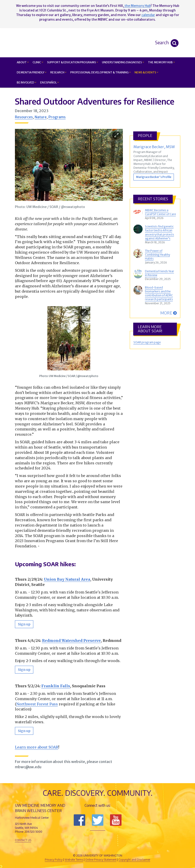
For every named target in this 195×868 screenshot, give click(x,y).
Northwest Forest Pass (37, 704)
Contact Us (23, 840)
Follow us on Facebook (79, 820)
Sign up (24, 624)
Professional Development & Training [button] (101, 72)
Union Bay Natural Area (67, 579)
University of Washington (117, 848)
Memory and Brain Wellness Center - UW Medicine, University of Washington (125, 42)
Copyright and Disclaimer (134, 860)
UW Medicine (60, 848)
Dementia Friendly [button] (32, 72)
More (168, 313)
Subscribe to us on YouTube (116, 820)
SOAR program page (147, 342)
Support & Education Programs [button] (73, 62)
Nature (41, 117)
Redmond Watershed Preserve (71, 641)
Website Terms (74, 860)
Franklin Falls (56, 686)
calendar (148, 15)
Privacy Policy (54, 860)
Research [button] (58, 72)
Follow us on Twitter (98, 820)
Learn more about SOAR (37, 747)
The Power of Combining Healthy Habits (157, 255)
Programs (57, 117)
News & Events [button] (147, 72)
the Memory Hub (137, 6)
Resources (24, 117)
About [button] (23, 62)
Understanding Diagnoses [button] (123, 62)
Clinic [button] (38, 62)
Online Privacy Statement (101, 860)
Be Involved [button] (27, 82)
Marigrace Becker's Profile (154, 177)
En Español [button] (50, 82)
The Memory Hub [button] (161, 62)
